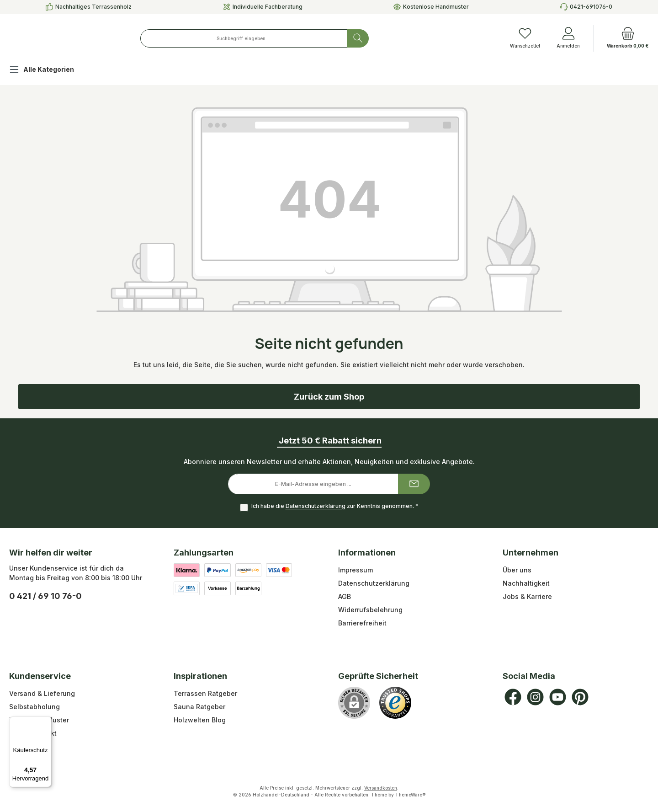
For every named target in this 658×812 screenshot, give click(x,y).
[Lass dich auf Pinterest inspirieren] (580, 697)
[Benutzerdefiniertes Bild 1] (395, 703)
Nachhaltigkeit (526, 583)
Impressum (356, 570)
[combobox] (296, 38)
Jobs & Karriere (527, 596)
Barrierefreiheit (362, 623)
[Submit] (414, 484)
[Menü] (46, 722)
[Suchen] (410, 38)
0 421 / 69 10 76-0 (45, 596)
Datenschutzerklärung (316, 506)
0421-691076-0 (591, 7)
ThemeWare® (410, 795)
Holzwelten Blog (200, 720)
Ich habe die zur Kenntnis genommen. (335, 506)
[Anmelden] (568, 38)
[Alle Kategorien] (49, 71)
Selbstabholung (34, 707)
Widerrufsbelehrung (370, 610)
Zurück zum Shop (329, 397)
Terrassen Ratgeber (205, 693)
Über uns (517, 570)
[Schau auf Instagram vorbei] (535, 697)
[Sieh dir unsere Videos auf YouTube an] (558, 697)
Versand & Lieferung (42, 693)
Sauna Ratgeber (199, 707)
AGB (345, 596)
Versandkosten (381, 788)
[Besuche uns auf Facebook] (513, 697)
